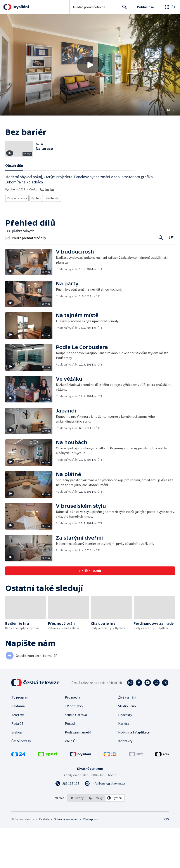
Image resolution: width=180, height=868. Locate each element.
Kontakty (125, 781)
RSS (166, 859)
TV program (20, 737)
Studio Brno (127, 746)
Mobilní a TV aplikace (134, 772)
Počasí (70, 763)
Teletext (18, 754)
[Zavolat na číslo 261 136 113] (67, 823)
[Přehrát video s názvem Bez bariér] (90, 65)
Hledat (123, 9)
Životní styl (52, 239)
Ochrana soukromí (66, 859)
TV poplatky (74, 746)
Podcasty (125, 754)
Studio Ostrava (76, 754)
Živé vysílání (127, 737)
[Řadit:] (171, 277)
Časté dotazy (21, 781)
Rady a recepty (16, 239)
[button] (90, 65)
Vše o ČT (71, 781)
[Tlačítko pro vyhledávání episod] (161, 278)
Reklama (18, 746)
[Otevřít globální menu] (170, 7)
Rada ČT (17, 763)
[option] (77, 838)
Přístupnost (91, 859)
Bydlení (36, 239)
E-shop (17, 772)
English (44, 859)
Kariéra (124, 763)
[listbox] (96, 838)
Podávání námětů (78, 772)
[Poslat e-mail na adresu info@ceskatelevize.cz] (105, 823)
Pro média (73, 737)
